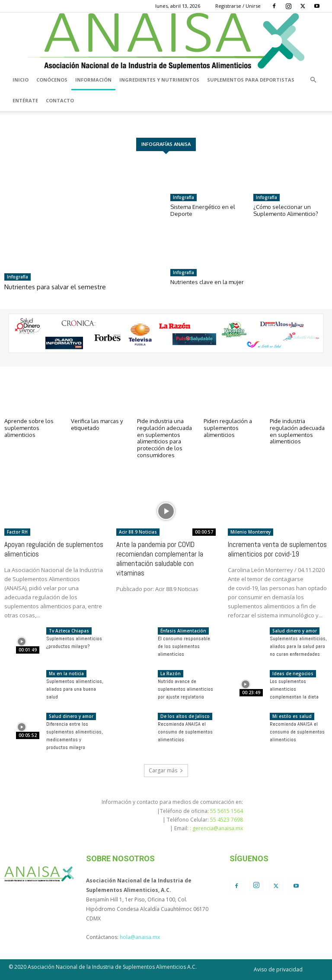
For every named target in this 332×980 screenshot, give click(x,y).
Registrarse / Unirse (238, 6)
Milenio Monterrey (251, 532)
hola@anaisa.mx (140, 937)
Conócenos (52, 80)
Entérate (25, 100)
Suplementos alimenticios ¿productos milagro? (74, 642)
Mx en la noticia (66, 673)
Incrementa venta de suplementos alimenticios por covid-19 (277, 549)
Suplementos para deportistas (251, 80)
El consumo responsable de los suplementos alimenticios (184, 646)
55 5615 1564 (227, 811)
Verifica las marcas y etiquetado (97, 424)
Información (93, 80)
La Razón (171, 673)
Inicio (21, 80)
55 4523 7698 (227, 820)
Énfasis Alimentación (183, 631)
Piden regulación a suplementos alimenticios (228, 428)
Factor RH (17, 532)
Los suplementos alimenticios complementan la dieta (294, 689)
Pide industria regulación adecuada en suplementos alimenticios (297, 431)
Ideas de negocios (293, 673)
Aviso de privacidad (278, 969)
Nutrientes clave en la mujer (207, 282)
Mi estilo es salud (292, 716)
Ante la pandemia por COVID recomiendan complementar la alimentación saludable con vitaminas (160, 559)
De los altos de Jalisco (185, 716)
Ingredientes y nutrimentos (159, 80)
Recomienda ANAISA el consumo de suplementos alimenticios (185, 732)
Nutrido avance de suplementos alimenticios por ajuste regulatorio (185, 689)
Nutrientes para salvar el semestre (55, 287)
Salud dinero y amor (295, 631)
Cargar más (166, 770)
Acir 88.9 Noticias (138, 532)
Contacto (60, 100)
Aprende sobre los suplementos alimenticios (29, 428)
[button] (313, 80)
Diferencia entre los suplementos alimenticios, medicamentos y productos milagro (75, 736)
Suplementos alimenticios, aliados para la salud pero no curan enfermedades (298, 646)
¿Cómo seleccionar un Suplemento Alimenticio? (286, 210)
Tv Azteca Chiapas (69, 631)
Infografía (18, 277)
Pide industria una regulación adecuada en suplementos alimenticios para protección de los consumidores (164, 438)
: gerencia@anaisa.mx (216, 828)
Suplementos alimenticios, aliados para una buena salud (75, 689)
